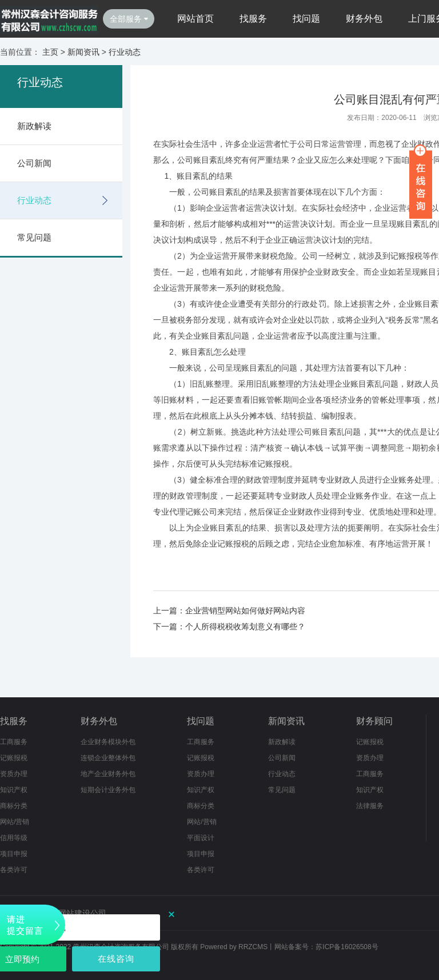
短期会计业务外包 (108, 790)
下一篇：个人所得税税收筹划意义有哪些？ (229, 626)
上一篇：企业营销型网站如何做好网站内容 (229, 611)
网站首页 (195, 19)
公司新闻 (34, 163)
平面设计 (201, 838)
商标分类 (14, 806)
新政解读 (34, 126)
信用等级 (14, 838)
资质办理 (14, 774)
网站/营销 (15, 822)
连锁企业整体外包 (108, 758)
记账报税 (14, 758)
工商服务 (14, 742)
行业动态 (125, 52)
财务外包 (364, 19)
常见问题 (34, 237)
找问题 (306, 19)
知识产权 (14, 790)
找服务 (253, 19)
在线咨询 (116, 959)
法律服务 (370, 806)
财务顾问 (374, 721)
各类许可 (14, 870)
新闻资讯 (83, 52)
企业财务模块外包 (108, 742)
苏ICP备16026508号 (347, 947)
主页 (50, 52)
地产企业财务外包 (108, 774)
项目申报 (14, 854)
